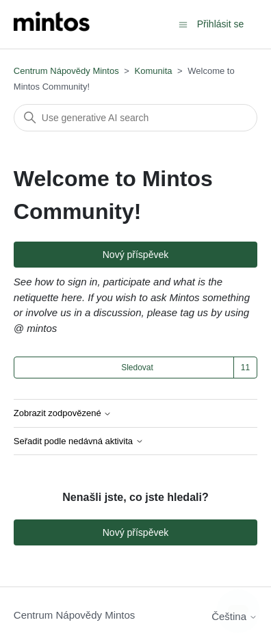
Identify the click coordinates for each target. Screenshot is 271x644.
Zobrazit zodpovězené (63, 413)
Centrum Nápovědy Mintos (66, 71)
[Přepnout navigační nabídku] (183, 24)
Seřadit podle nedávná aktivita (79, 441)
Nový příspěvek (135, 255)
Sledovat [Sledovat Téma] (137, 368)
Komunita (154, 71)
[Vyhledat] (135, 118)
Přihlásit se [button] (220, 24)
